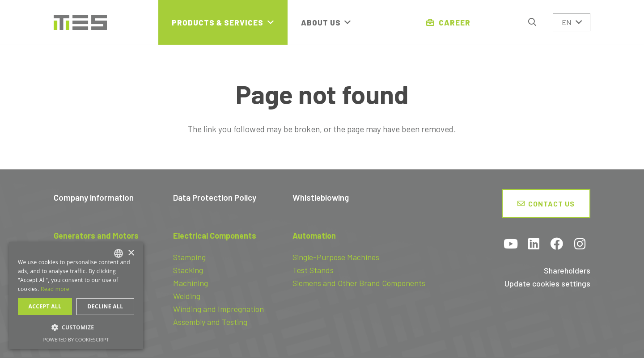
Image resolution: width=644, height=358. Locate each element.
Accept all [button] (45, 306)
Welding (187, 296)
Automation (314, 236)
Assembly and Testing (210, 322)
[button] (532, 22)
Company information (94, 197)
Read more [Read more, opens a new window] (55, 289)
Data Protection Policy (215, 197)
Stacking (188, 270)
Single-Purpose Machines (336, 257)
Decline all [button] (106, 306)
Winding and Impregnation (218, 309)
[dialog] (76, 296)
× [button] (131, 253)
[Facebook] (557, 245)
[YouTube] (511, 245)
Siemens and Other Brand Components (359, 283)
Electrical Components (215, 236)
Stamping (189, 257)
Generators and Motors (96, 236)
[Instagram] (580, 245)
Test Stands (313, 270)
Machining (191, 283)
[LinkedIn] (534, 245)
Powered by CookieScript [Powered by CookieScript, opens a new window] (76, 339)
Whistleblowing (321, 197)
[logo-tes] (80, 23)
